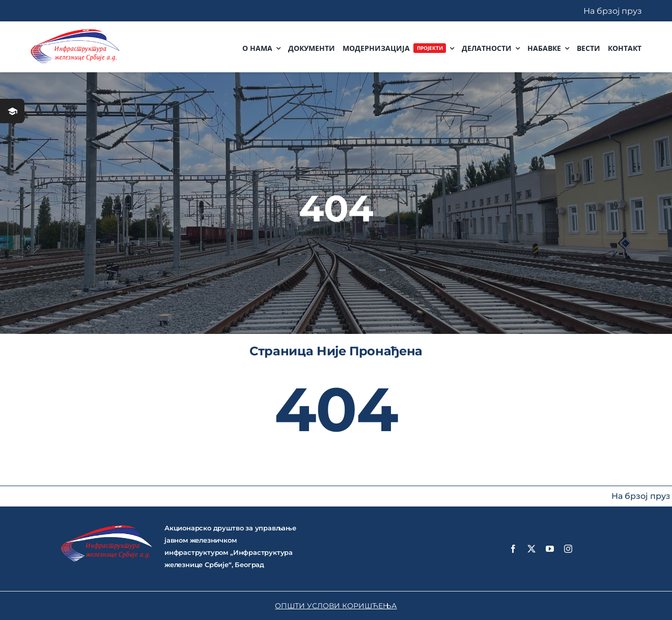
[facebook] (513, 549)
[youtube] (550, 549)
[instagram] (568, 549)
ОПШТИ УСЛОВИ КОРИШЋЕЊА (336, 606)
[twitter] (531, 549)
